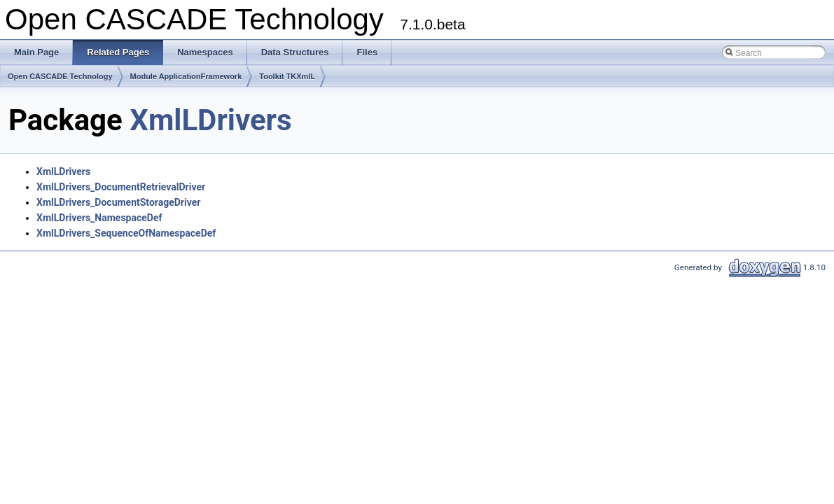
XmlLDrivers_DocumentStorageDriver (118, 202)
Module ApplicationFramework (186, 76)
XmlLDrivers (210, 120)
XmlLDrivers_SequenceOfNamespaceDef (126, 233)
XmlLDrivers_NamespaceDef (99, 218)
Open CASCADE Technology (60, 76)
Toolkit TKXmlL (287, 76)
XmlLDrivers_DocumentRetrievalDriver (121, 187)
